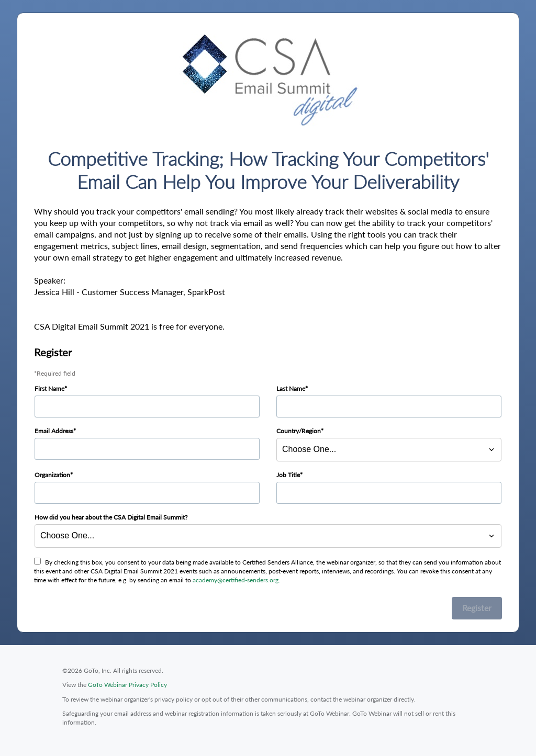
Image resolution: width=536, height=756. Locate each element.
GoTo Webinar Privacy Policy (127, 685)
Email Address (54, 431)
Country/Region (299, 431)
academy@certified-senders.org (236, 580)
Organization (52, 475)
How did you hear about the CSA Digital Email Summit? (111, 517)
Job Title (288, 475)
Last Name (291, 388)
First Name (49, 388)
